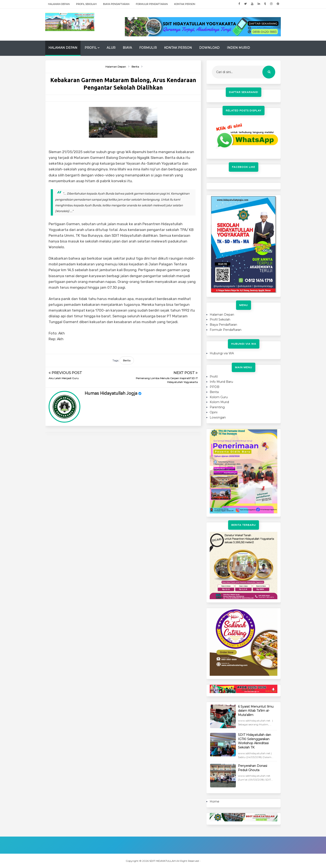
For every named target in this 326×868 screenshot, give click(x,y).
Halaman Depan (59, 4)
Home (215, 801)
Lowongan (218, 417)
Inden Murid (238, 48)
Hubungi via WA (222, 353)
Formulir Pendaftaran (152, 4)
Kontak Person (185, 4)
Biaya (127, 48)
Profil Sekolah (86, 4)
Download (209, 48)
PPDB (215, 387)
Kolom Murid (219, 402)
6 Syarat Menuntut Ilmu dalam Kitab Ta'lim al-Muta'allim (256, 711)
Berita (127, 360)
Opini (214, 412)
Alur (111, 48)
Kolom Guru (219, 397)
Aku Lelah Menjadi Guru (64, 378)
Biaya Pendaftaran (116, 4)
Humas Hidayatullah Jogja (111, 393)
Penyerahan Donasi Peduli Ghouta (253, 768)
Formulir (148, 48)
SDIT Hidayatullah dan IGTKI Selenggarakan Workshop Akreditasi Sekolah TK (254, 741)
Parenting (217, 407)
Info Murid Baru (221, 382)
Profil (91, 48)
